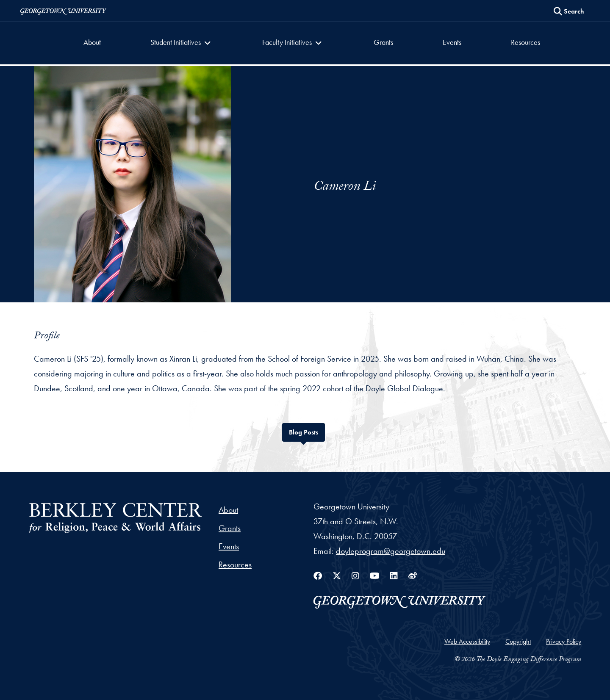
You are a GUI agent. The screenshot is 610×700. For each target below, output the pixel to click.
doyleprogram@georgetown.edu (391, 551)
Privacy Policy (564, 641)
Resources (525, 42)
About (92, 42)
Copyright (518, 641)
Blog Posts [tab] (307, 431)
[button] (182, 43)
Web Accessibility (467, 641)
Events (452, 42)
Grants (383, 42)
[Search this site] (569, 11)
